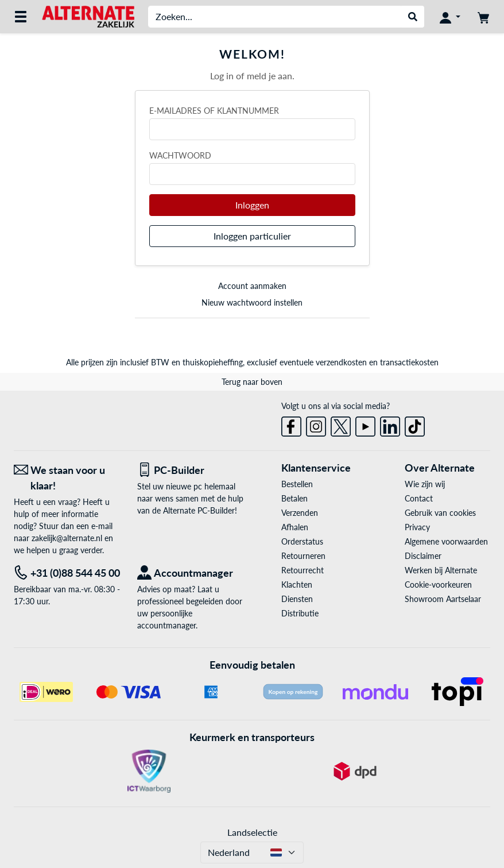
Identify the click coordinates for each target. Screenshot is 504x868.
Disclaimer (423, 556)
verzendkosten (341, 362)
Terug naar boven (252, 382)
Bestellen (297, 484)
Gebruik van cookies (440, 513)
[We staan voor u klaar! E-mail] (67, 478)
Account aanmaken (252, 286)
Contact (419, 498)
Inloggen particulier (252, 236)
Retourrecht (303, 570)
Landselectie (252, 832)
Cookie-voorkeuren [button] (438, 585)
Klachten (297, 585)
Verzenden (300, 513)
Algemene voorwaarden (446, 541)
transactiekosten (409, 362)
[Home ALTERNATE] (88, 16)
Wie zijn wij (425, 484)
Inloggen (252, 205)
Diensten (297, 599)
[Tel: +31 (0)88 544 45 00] (67, 573)
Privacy (417, 527)
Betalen (294, 498)
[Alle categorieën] (21, 17)
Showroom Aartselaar (443, 599)
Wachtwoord (180, 155)
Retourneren (303, 556)
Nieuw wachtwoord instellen (252, 302)
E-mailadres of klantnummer (214, 111)
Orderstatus (302, 541)
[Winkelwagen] (483, 17)
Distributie (300, 613)
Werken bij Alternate (441, 570)
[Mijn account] (450, 17)
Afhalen (295, 527)
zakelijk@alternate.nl (67, 538)
